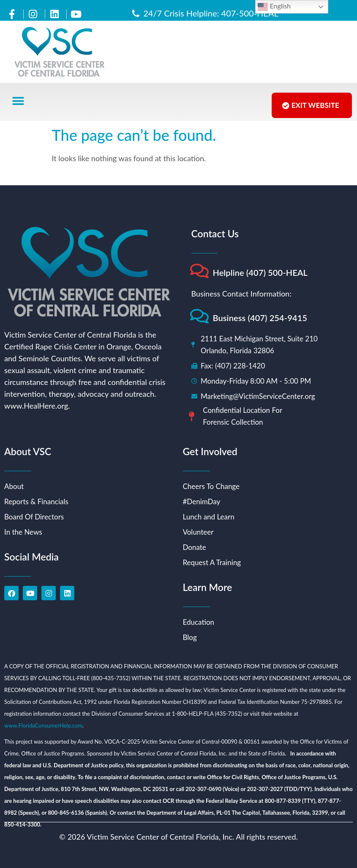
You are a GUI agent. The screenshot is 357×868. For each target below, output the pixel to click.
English (274, 7)
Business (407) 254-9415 (260, 318)
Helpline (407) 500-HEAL (260, 272)
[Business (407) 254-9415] (200, 316)
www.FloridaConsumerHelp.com (43, 725)
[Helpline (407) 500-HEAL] (200, 271)
